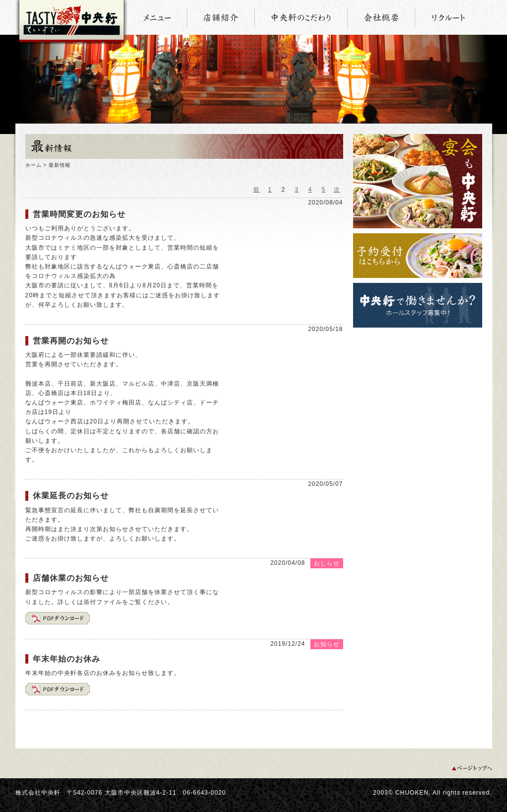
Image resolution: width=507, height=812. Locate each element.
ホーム (34, 165)
